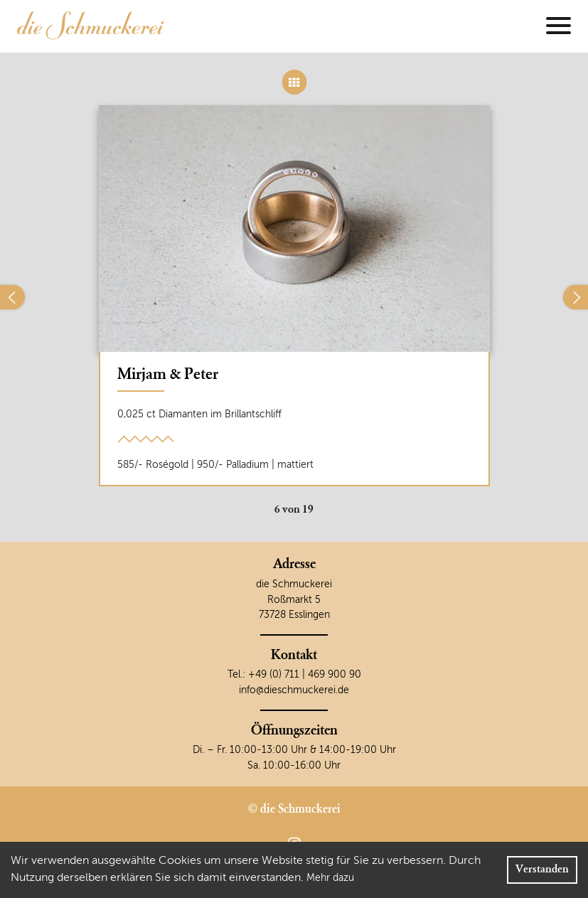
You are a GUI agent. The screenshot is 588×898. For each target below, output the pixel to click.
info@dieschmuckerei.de (294, 690)
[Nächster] (576, 298)
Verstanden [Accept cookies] (542, 870)
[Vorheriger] (12, 298)
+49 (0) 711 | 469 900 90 (305, 675)
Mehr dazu (330, 878)
